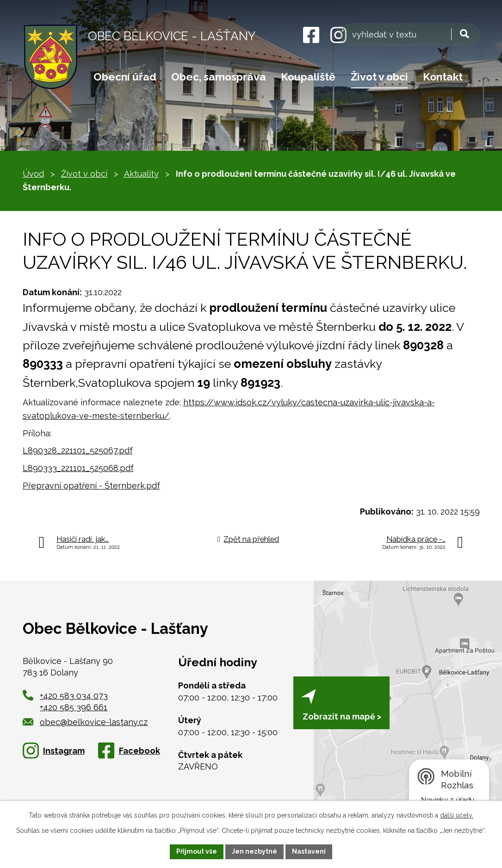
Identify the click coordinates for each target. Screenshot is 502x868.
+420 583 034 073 (74, 696)
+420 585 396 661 (74, 707)
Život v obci (379, 77)
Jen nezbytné (254, 851)
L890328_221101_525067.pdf (78, 450)
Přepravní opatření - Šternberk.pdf (91, 486)
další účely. (457, 815)
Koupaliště (308, 77)
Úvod (33, 174)
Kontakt (443, 77)
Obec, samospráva (219, 77)
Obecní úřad (125, 77)
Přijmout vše (197, 851)
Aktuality (141, 174)
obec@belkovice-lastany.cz (85, 722)
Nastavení (309, 851)
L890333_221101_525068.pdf (78, 468)
